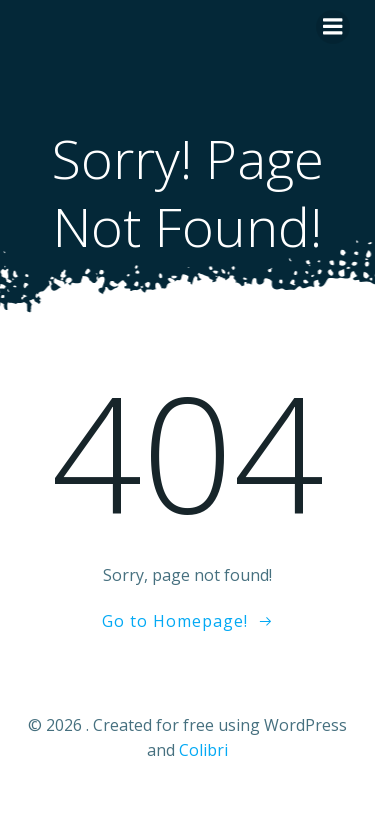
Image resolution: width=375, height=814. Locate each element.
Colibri (203, 750)
